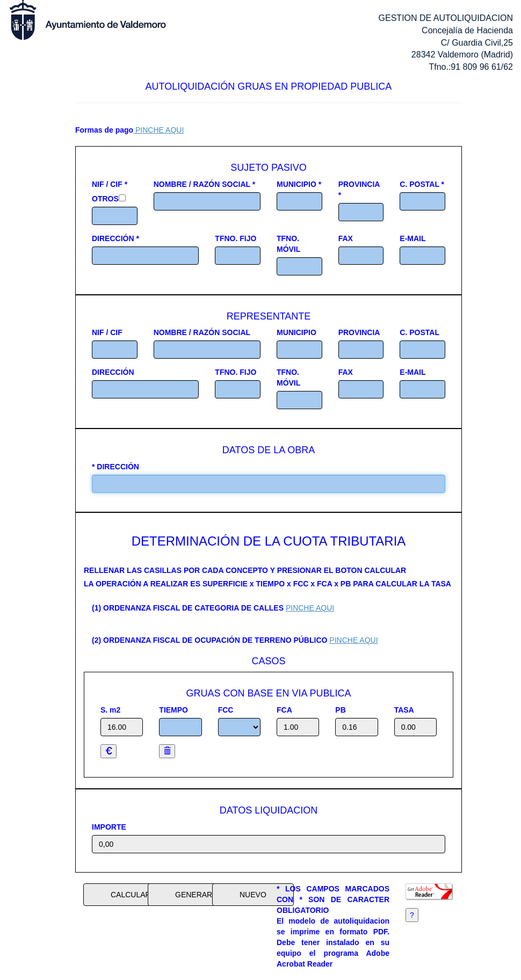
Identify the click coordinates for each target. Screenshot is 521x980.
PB (340, 710)
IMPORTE (109, 827)
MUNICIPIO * (299, 184)
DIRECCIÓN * (115, 238)
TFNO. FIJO (236, 238)
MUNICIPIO (296, 332)
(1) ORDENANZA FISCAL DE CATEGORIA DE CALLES (188, 608)
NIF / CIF (107, 332)
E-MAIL (413, 238)
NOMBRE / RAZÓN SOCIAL (202, 332)
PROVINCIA (359, 332)
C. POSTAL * (422, 184)
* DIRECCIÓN (115, 467)
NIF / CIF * (110, 184)
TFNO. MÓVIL (288, 244)
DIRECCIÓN (113, 372)
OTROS (105, 199)
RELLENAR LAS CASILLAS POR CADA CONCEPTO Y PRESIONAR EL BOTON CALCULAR (245, 570)
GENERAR (194, 895)
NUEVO (253, 895)
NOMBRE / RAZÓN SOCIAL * (205, 184)
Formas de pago (104, 130)
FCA (284, 710)
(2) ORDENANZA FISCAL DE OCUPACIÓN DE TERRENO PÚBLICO (209, 640)
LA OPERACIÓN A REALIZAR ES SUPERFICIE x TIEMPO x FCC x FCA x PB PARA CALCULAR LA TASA (267, 584)
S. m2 (110, 710)
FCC (226, 710)
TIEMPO (173, 710)
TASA (404, 710)
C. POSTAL (419, 332)
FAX (346, 238)
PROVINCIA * (359, 190)
